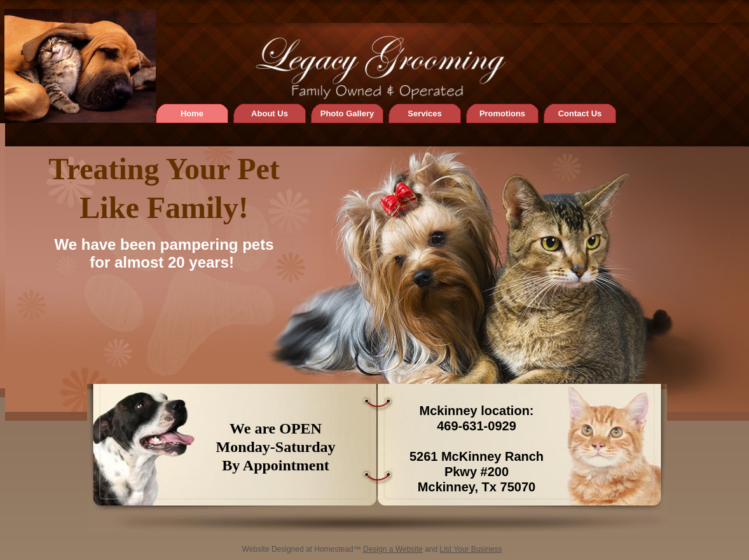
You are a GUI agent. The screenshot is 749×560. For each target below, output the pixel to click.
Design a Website (393, 549)
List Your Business (471, 549)
